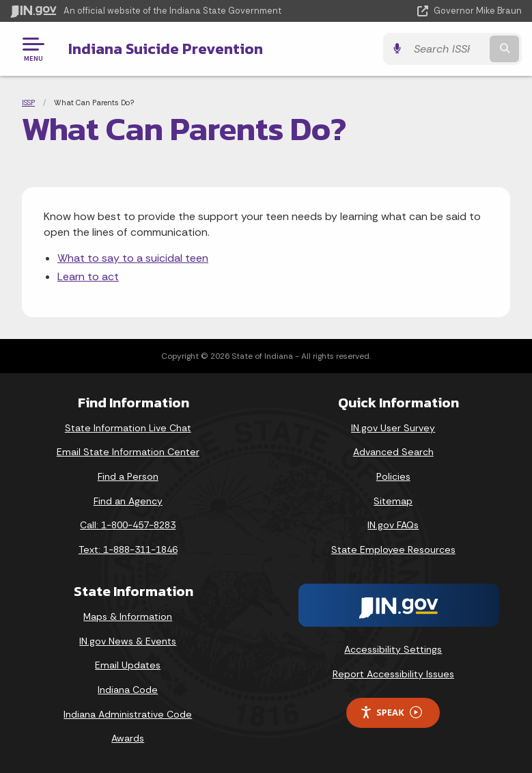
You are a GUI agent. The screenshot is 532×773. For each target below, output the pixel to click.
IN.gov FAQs (393, 525)
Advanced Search (393, 452)
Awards (128, 738)
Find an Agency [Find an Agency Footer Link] (128, 501)
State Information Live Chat (128, 428)
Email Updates (128, 665)
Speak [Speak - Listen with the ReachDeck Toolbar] (391, 713)
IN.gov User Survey (393, 428)
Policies (393, 476)
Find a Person (128, 476)
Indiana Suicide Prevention (166, 49)
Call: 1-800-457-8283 (128, 525)
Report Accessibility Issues (393, 674)
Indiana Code (128, 690)
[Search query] (447, 49)
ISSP (28, 103)
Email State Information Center (128, 452)
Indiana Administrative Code (128, 714)
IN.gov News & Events (128, 641)
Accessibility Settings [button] (393, 649)
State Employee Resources (393, 550)
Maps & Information (128, 616)
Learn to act (88, 276)
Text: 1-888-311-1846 (128, 550)
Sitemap (393, 501)
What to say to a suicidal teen (133, 258)
